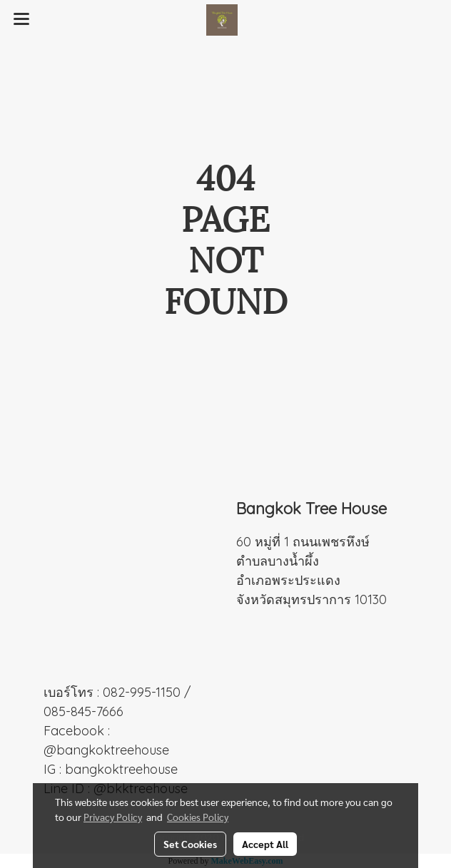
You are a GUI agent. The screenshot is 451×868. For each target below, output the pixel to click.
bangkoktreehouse (121, 769)
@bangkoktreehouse (106, 750)
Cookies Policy (198, 817)
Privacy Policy (113, 817)
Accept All (265, 844)
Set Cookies (190, 844)
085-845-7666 (83, 711)
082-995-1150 (142, 692)
